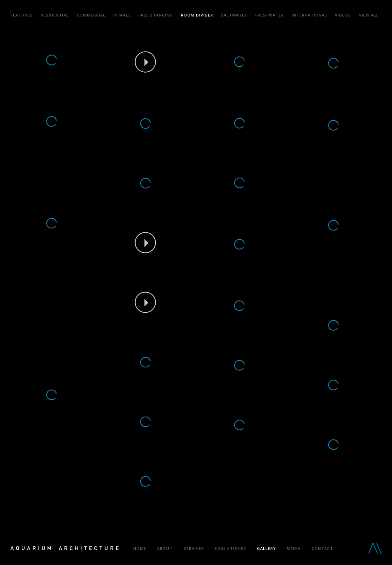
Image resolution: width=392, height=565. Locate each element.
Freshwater (270, 15)
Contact (322, 548)
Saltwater (234, 15)
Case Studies (231, 548)
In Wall (122, 15)
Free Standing (156, 15)
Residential (55, 15)
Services (194, 548)
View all (369, 15)
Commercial (91, 15)
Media (294, 548)
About (165, 548)
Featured (22, 15)
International (309, 15)
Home (140, 548)
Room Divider (197, 15)
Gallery (266, 548)
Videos (343, 15)
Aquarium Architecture (65, 549)
